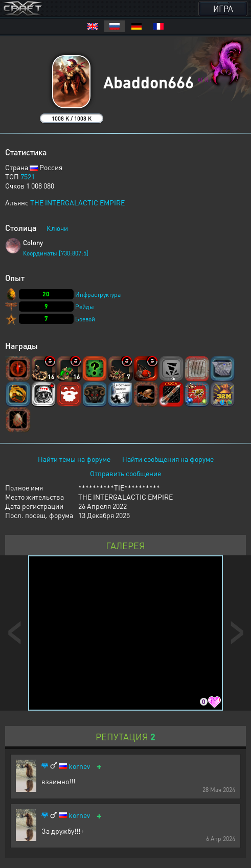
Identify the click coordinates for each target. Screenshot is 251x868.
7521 (28, 176)
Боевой (85, 319)
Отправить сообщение (125, 473)
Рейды (85, 307)
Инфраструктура (98, 295)
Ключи (57, 228)
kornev (79, 766)
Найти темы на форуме (74, 459)
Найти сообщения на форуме (168, 459)
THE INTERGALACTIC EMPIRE (77, 202)
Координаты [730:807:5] (56, 253)
